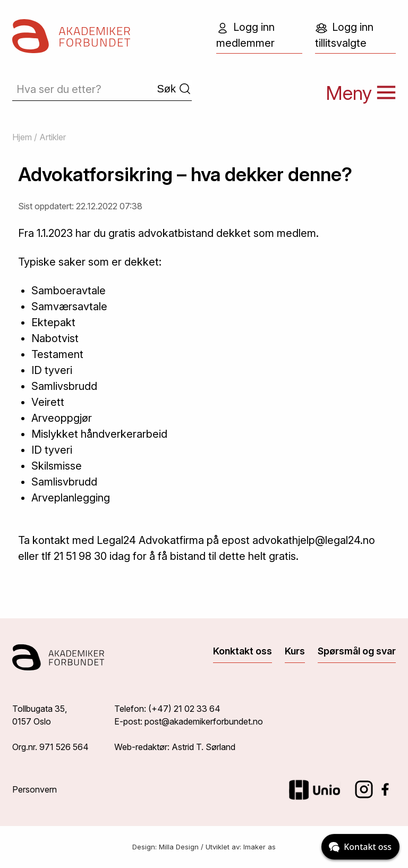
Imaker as (260, 847)
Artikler (53, 137)
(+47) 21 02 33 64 (184, 709)
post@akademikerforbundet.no (204, 721)
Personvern (35, 789)
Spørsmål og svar (357, 651)
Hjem (22, 137)
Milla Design (179, 847)
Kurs (295, 651)
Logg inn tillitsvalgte (344, 35)
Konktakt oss (243, 651)
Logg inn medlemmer (245, 35)
